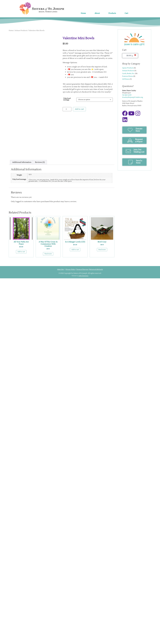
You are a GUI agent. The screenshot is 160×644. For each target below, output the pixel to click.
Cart (126, 13)
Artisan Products (21, 31)
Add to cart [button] (21, 252)
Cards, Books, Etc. (128, 73)
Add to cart (79, 109)
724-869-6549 (127, 95)
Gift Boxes (126, 79)
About (97, 13)
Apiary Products (128, 68)
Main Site (61, 269)
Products (112, 13)
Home (83, 13)
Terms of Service (82, 269)
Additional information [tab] (22, 162)
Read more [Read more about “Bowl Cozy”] (102, 250)
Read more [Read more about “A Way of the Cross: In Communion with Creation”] (48, 254)
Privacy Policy (70, 269)
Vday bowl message (67, 99)
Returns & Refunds (96, 269)
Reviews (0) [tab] (40, 162)
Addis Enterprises (83, 276)
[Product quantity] (67, 109)
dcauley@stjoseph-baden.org (133, 97)
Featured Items (128, 76)
